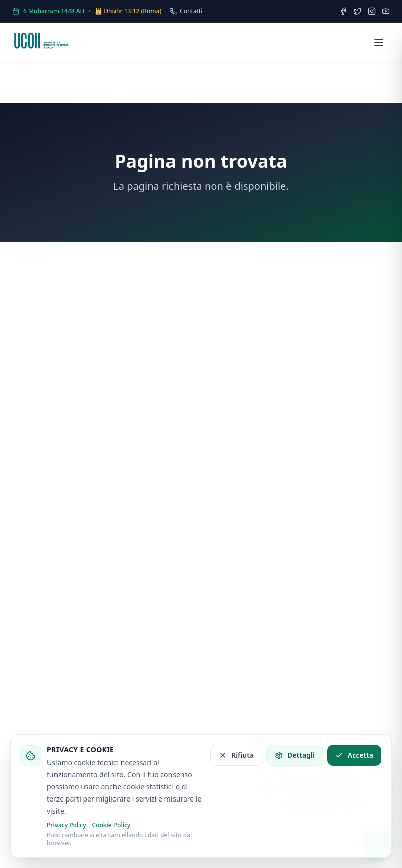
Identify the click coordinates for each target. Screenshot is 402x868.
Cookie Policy (111, 825)
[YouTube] (386, 11)
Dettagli (295, 755)
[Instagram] (372, 11)
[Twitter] (358, 11)
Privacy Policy (67, 825)
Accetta (354, 755)
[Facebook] (343, 11)
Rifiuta (236, 755)
